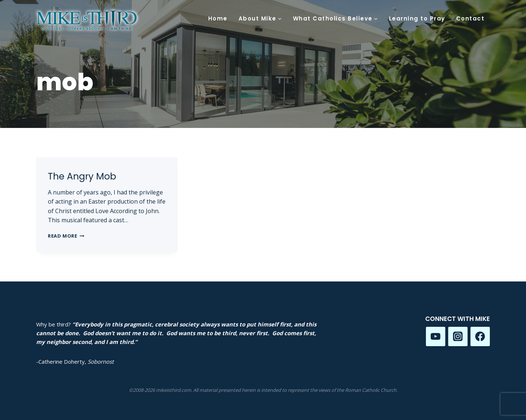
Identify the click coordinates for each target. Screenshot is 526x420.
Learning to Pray (417, 18)
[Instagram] (458, 336)
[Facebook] (480, 336)
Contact (470, 18)
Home (218, 18)
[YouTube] (436, 336)
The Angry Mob (82, 176)
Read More (66, 236)
